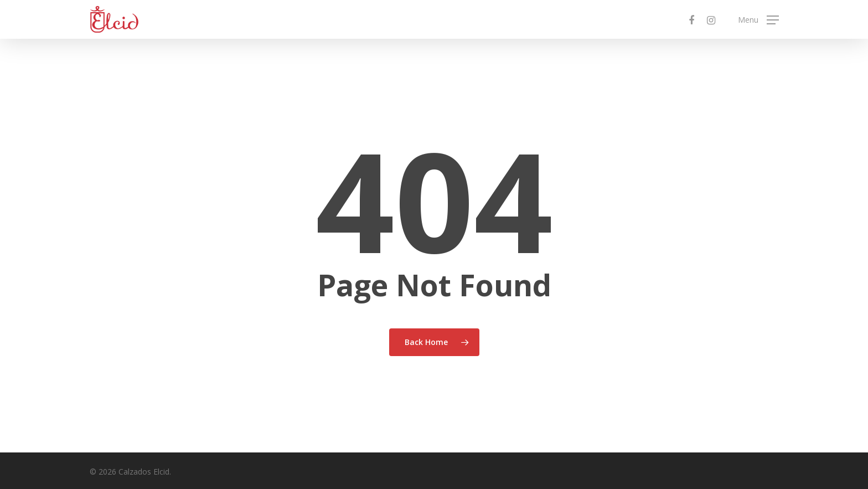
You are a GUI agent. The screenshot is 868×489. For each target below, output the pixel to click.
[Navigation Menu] (758, 20)
